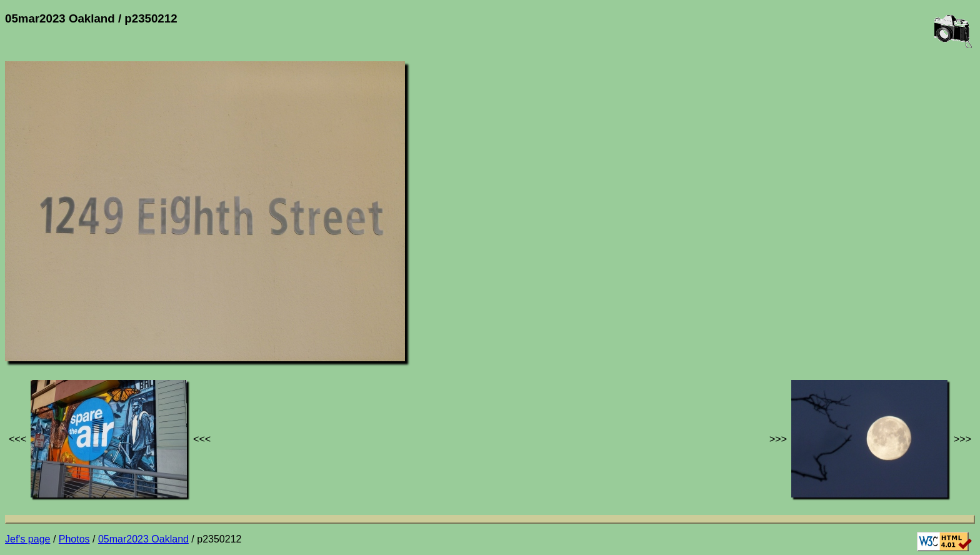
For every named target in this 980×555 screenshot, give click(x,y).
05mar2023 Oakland (143, 539)
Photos (74, 539)
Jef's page (27, 539)
